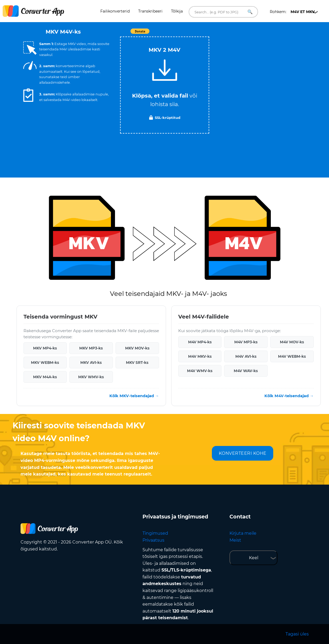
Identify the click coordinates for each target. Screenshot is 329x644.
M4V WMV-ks (200, 371)
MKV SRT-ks (137, 363)
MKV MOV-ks (137, 348)
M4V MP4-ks (200, 342)
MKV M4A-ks (45, 377)
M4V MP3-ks (246, 342)
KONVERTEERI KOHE (243, 453)
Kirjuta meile (243, 533)
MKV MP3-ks (91, 348)
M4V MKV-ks (200, 356)
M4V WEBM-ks (292, 356)
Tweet (195, 34)
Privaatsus (153, 540)
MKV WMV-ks (91, 377)
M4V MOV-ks (292, 342)
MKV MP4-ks (45, 348)
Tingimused (155, 533)
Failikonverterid (115, 11)
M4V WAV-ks (246, 371)
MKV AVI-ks (91, 363)
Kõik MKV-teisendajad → (134, 396)
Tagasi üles (297, 634)
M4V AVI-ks (246, 356)
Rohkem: (292, 12)
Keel (254, 558)
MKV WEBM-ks (45, 363)
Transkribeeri (150, 11)
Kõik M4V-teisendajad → (289, 396)
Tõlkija (177, 11)
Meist (235, 540)
